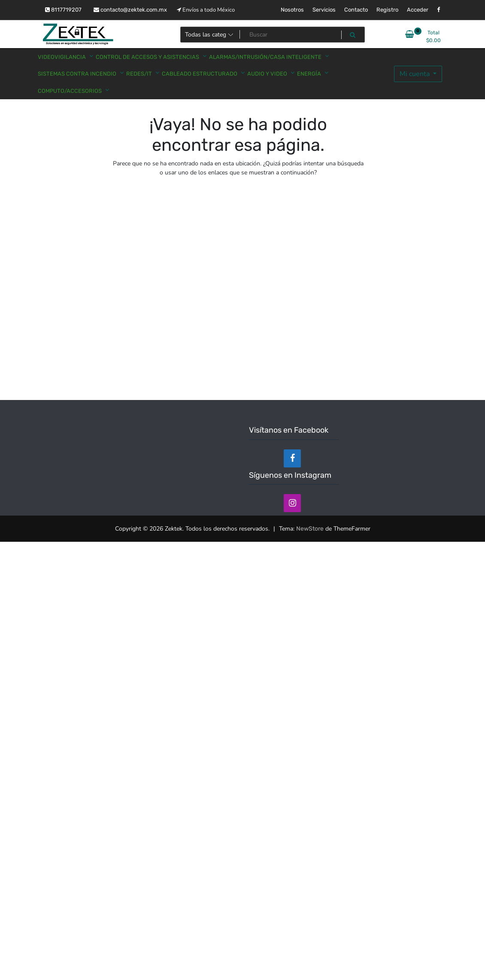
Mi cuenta (415, 74)
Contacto (356, 10)
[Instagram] (292, 503)
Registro (387, 10)
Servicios (324, 10)
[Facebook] (292, 458)
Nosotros (292, 10)
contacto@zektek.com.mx (130, 10)
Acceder (418, 10)
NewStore (310, 529)
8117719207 (63, 10)
